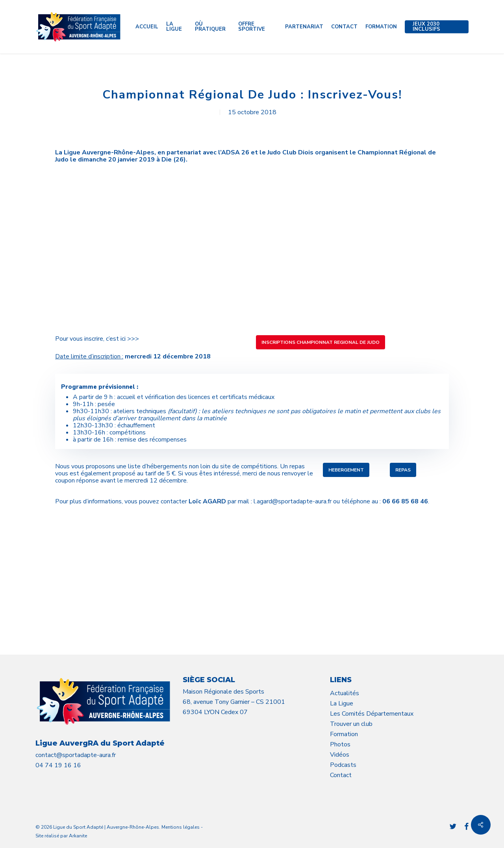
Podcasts (343, 765)
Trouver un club (351, 724)
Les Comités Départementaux (372, 714)
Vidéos (340, 755)
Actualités (345, 693)
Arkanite (78, 836)
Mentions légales (181, 827)
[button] (321, 342)
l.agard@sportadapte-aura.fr (293, 501)
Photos (340, 744)
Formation (344, 734)
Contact (341, 775)
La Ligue (342, 703)
